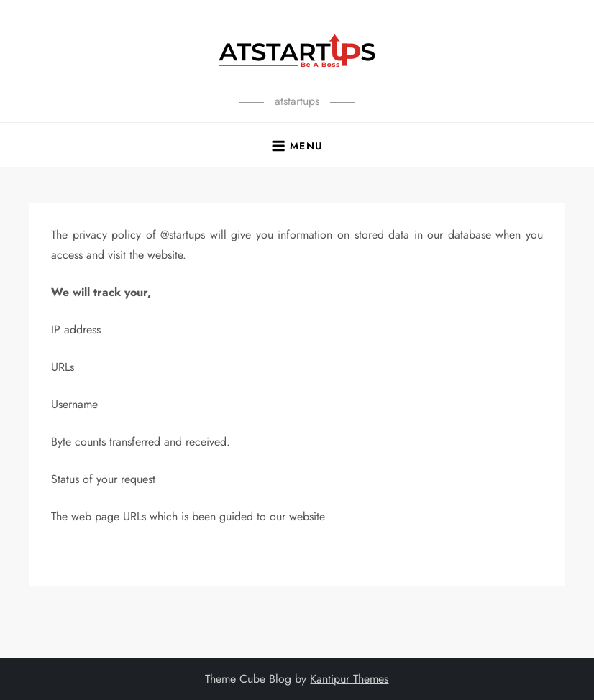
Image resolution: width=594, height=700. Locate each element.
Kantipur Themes (349, 679)
